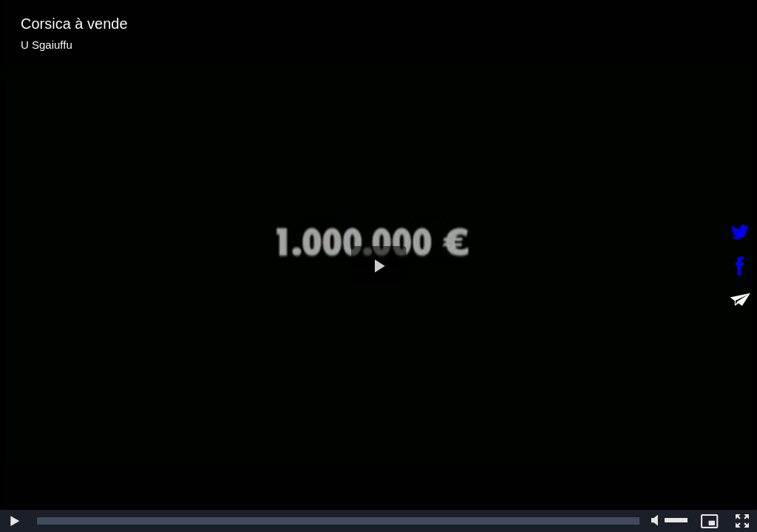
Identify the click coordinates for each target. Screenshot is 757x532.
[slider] (338, 521)
